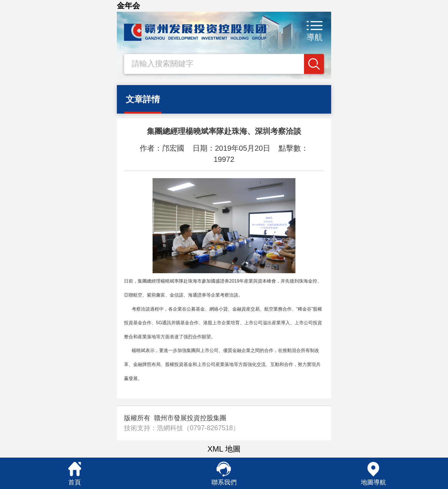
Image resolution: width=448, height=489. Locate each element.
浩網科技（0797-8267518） (198, 428)
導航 (315, 37)
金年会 (128, 6)
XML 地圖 (224, 449)
